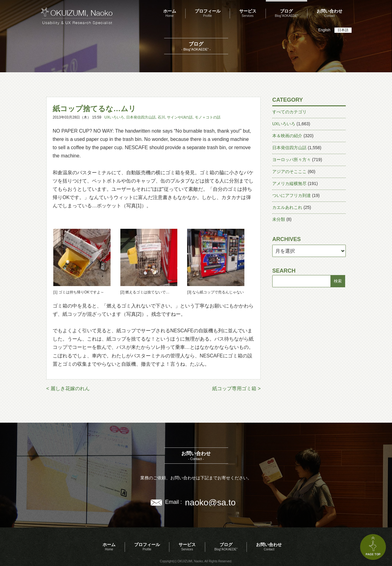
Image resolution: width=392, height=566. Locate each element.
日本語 (343, 30)
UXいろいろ (114, 117)
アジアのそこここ (289, 172)
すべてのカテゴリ (289, 112)
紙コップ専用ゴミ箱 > (236, 389)
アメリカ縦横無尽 (289, 183)
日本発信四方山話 (141, 117)
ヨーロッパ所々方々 (292, 160)
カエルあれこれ (287, 207)
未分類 (279, 219)
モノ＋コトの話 (208, 117)
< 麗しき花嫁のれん (68, 389)
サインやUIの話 (180, 117)
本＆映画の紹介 (287, 136)
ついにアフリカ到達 (292, 195)
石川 (161, 117)
